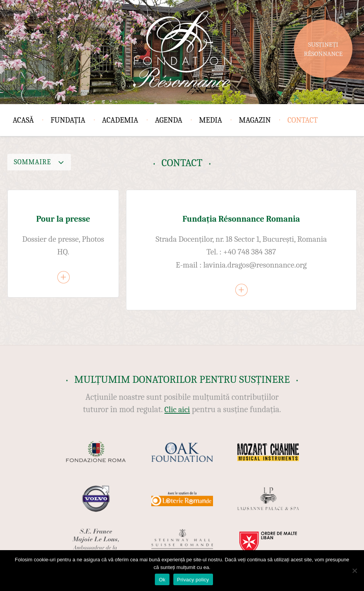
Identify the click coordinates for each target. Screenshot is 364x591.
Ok (162, 580)
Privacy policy (193, 580)
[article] (63, 244)
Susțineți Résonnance (323, 49)
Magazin (255, 120)
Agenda (169, 120)
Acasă (23, 120)
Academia (120, 120)
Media (211, 120)
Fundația (68, 120)
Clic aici (177, 409)
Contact (303, 120)
